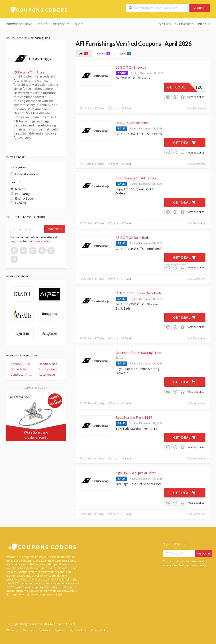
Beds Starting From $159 (134, 417)
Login (204, 24)
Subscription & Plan (50, 369)
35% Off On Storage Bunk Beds (138, 293)
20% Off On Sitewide (131, 67)
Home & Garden (22, 369)
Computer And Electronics (22, 374)
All (84, 54)
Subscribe (55, 229)
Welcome (12, 630)
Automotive (47, 374)
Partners (44, 630)
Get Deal (184, 143)
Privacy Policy (100, 630)
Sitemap (28, 630)
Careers (60, 630)
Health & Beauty (50, 364)
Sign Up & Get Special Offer (136, 473)
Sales (125, 54)
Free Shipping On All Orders (136, 178)
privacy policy (41, 241)
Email (126, 108)
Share (113, 108)
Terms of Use (78, 630)
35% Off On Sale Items (132, 123)
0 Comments (196, 108)
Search (200, 8)
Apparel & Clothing (22, 364)
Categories (61, 24)
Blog (79, 24)
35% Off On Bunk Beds (132, 237)
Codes (104, 54)
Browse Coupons (19, 24)
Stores (43, 24)
